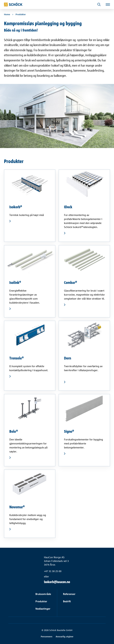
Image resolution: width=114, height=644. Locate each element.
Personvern (47, 636)
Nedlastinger (43, 609)
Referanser (69, 594)
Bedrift (67, 601)
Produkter (41, 601)
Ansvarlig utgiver (65, 636)
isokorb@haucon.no (57, 582)
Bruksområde (43, 594)
